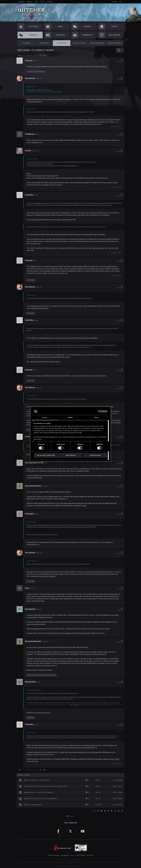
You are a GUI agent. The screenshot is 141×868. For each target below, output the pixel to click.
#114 (119, 514)
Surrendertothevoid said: (34, 690)
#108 (119, 320)
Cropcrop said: (31, 109)
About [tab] (96, 418)
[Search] (119, 50)
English (70, 816)
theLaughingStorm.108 (35, 463)
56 (40, 56)
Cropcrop (30, 61)
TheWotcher (31, 134)
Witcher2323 (31, 682)
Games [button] (29, 2)
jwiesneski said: (31, 733)
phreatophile (31, 609)
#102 (119, 78)
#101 (119, 61)
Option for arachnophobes (34, 805)
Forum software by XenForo (71, 866)
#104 (119, 151)
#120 (119, 725)
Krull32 (29, 151)
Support (50, 2)
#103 (119, 134)
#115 (119, 553)
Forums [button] (21, 2)
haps (28, 588)
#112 (119, 463)
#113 (119, 486)
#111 (119, 437)
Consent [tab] (45, 418)
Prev (20, 56)
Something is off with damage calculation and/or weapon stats (46, 786)
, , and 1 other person (43, 675)
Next (44, 56)
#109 (119, 370)
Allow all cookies (95, 455)
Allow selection (70, 455)
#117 (119, 609)
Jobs (36, 2)
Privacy (72, 855)
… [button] (25, 56)
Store (42, 2)
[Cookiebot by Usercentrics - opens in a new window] (100, 412)
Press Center (90, 855)
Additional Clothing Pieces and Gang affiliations (41, 798)
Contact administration (53, 855)
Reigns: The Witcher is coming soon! (37, 780)
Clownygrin (31, 514)
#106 (119, 261)
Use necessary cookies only (46, 455)
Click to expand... (74, 705)
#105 (119, 195)
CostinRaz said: (31, 295)
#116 (119, 588)
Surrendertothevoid (34, 486)
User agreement (65, 855)
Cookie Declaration (80, 855)
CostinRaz (30, 195)
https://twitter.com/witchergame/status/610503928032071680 (45, 92)
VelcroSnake (31, 78)
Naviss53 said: (31, 87)
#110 (119, 388)
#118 (119, 641)
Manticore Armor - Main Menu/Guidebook (39, 792)
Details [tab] (70, 418)
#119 (119, 682)
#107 (119, 287)
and (38, 72)
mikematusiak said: (32, 159)
